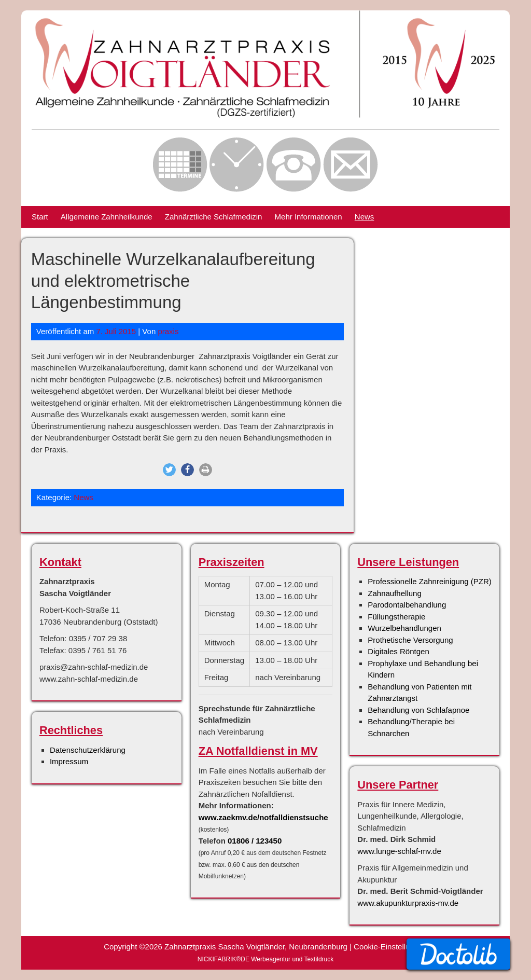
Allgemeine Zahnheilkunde (107, 217)
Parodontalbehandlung (407, 605)
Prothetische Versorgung (410, 640)
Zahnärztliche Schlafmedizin (214, 217)
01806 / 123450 (255, 841)
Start (40, 217)
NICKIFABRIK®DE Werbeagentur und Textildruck (266, 959)
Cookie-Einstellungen (390, 947)
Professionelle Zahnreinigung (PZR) (429, 581)
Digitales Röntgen (398, 651)
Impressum (69, 761)
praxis (168, 331)
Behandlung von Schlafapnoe (418, 710)
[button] (169, 470)
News (365, 217)
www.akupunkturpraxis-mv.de (408, 903)
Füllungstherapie (396, 617)
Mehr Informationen (309, 217)
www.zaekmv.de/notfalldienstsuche (263, 817)
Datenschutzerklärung (88, 750)
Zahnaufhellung (394, 593)
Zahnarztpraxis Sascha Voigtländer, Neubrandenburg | (259, 947)
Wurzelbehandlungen (404, 628)
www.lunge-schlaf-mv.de (399, 851)
